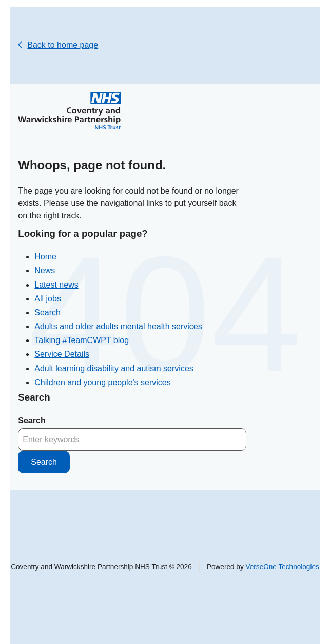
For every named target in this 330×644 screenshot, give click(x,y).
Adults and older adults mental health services (118, 326)
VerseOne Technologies (282, 567)
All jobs (48, 299)
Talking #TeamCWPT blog (82, 340)
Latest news (56, 285)
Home (45, 257)
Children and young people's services (102, 382)
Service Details (62, 354)
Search (47, 312)
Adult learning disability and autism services (114, 368)
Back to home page (63, 45)
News (45, 270)
